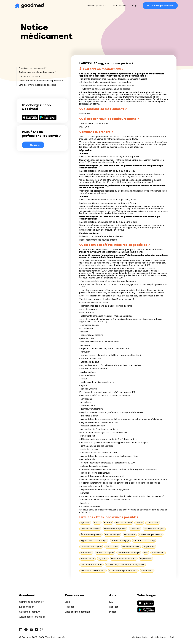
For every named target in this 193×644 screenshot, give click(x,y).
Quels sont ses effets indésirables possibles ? (41, 81)
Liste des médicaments (77, 612)
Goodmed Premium (30, 612)
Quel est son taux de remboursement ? (37, 72)
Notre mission (119, 6)
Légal (171, 637)
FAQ (111, 602)
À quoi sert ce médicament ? (33, 68)
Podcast (69, 607)
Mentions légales (140, 637)
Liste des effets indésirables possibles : (38, 85)
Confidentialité (158, 637)
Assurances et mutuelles (32, 617)
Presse (113, 612)
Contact (114, 607)
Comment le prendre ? (29, 76)
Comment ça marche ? (31, 602)
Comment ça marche (96, 6)
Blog (134, 6)
